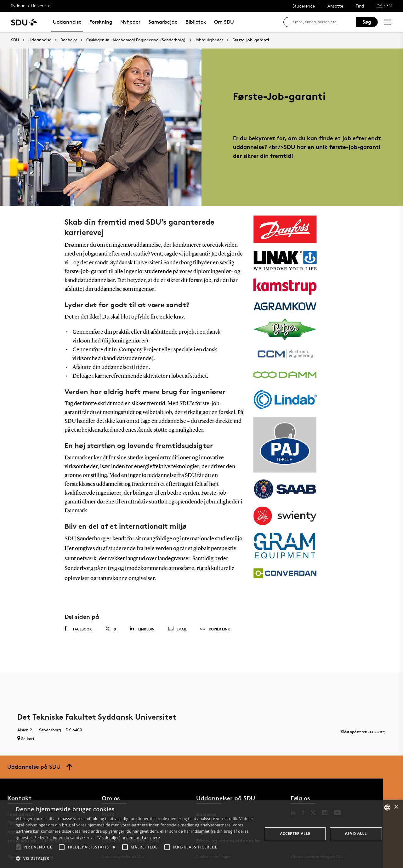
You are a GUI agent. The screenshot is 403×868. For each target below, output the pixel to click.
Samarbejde (163, 22)
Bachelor (69, 40)
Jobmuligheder (209, 40)
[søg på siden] (322, 22)
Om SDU (224, 22)
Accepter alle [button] (295, 834)
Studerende (304, 6)
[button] (19, 847)
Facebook (78, 629)
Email (177, 629)
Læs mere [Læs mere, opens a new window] (151, 838)
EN (389, 6)
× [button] (396, 807)
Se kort (26, 739)
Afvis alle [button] (356, 833)
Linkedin (142, 629)
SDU (15, 40)
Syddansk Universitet (32, 6)
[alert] (201, 834)
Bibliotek (196, 22)
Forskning (101, 22)
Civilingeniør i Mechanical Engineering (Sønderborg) (136, 40)
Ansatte (335, 6)
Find (360, 6)
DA (380, 6)
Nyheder (130, 22)
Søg (367, 22)
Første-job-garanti (251, 40)
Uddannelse (67, 22)
